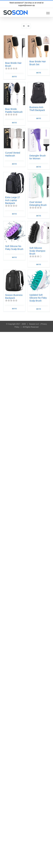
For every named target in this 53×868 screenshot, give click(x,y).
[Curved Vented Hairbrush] (14, 139)
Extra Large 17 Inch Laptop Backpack (13, 200)
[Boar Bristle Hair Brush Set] (39, 46)
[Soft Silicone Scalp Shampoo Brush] (39, 233)
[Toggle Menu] (48, 13)
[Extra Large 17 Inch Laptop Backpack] (14, 183)
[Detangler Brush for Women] (39, 140)
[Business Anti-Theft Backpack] (39, 93)
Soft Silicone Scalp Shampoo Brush (37, 251)
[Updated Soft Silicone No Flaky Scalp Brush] (39, 280)
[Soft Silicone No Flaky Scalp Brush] (14, 232)
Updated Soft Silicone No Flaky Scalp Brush (38, 298)
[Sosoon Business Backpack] (14, 281)
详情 (15, 77)
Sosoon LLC (34, 324)
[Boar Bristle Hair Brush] (14, 47)
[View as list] (28, 26)
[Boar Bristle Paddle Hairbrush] (14, 94)
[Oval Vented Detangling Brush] (39, 185)
